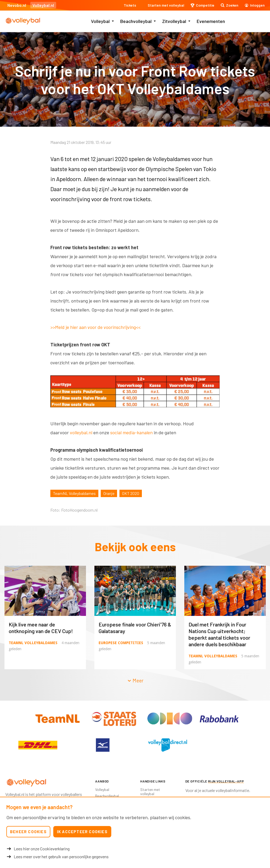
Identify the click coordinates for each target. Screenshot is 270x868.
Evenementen (211, 21)
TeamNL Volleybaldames (74, 493)
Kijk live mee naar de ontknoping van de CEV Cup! (41, 628)
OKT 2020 (131, 493)
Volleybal (100, 21)
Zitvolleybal (174, 21)
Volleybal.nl (43, 5)
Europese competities (121, 643)
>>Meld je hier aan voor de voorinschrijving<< (95, 327)
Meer (135, 680)
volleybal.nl (81, 432)
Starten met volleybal (150, 792)
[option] (135, 393)
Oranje (109, 493)
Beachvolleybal (136, 21)
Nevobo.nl (17, 5)
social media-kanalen (131, 432)
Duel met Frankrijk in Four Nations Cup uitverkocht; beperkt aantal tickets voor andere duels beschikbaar (219, 634)
